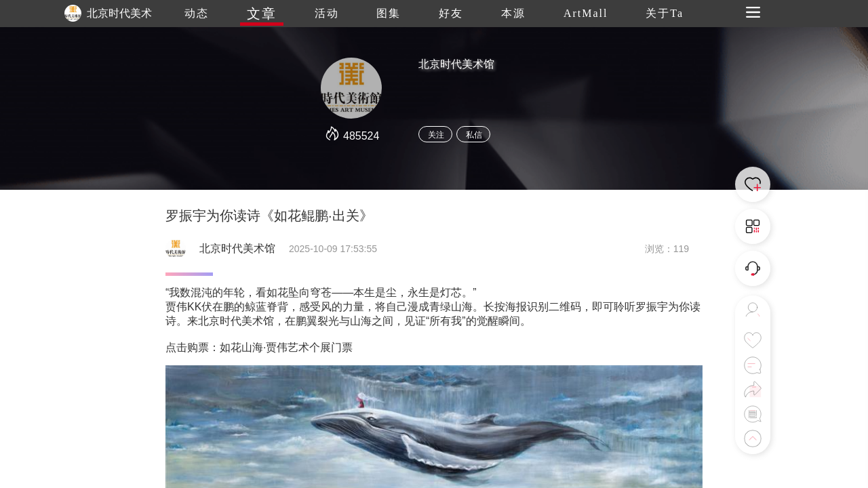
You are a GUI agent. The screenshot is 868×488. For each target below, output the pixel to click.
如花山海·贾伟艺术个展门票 (286, 347)
